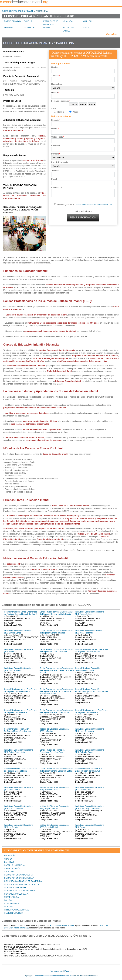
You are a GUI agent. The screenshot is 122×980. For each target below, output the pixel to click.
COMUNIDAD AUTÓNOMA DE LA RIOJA (22, 884)
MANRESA (9, 28)
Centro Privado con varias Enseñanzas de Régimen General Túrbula (92, 651)
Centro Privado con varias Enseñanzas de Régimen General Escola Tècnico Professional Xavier (56, 691)
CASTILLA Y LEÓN (12, 868)
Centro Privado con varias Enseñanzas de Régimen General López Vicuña (56, 711)
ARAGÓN (8, 859)
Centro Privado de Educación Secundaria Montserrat (88, 669)
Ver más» (112, 34)
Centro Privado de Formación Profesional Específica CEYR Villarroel (91, 690)
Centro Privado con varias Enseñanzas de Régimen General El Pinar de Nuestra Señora (57, 670)
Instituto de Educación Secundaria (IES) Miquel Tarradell (54, 807)
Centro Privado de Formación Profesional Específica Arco (52, 751)
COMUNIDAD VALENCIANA (16, 894)
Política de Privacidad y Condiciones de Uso (93, 205)
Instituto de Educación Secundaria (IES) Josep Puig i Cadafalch (90, 807)
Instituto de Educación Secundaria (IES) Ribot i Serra (19, 789)
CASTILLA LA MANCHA (14, 865)
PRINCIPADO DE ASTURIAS (17, 910)
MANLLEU (87, 21)
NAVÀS (86, 28)
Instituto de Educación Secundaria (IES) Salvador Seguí (90, 751)
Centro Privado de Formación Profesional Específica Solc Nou (18, 730)
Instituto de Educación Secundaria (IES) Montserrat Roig (54, 789)
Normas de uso (56, 971)
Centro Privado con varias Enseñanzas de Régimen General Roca (21, 770)
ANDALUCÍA (10, 856)
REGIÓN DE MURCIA (14, 913)
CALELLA (28, 21)
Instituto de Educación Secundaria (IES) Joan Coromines (19, 807)
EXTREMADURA (11, 897)
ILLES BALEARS (11, 903)
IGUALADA (68, 21)
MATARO (47, 28)
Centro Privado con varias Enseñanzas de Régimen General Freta (21, 711)
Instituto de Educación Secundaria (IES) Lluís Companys (90, 730)
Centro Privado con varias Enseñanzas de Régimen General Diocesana (56, 651)
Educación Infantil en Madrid (62, 926)
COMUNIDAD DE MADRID (16, 888)
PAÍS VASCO (10, 907)
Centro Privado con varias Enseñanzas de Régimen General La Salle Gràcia (56, 613)
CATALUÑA (9, 872)
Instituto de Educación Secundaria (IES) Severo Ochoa (19, 632)
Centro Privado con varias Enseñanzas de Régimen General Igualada (56, 632)
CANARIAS (9, 862)
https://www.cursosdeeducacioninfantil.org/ (53, 976)
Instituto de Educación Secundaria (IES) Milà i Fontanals (90, 632)
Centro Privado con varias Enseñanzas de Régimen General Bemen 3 (21, 690)
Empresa (68, 971)
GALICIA (8, 900)
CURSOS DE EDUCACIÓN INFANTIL (18, 11)
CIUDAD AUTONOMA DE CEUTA (18, 875)
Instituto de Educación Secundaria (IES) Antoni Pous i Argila (19, 751)
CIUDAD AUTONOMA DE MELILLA (19, 878)
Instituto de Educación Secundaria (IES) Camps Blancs (19, 669)
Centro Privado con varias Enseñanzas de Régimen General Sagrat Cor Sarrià (21, 613)
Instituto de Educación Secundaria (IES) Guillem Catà (90, 789)
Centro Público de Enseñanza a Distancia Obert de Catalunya (89, 770)
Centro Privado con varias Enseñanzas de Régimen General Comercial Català (56, 770)
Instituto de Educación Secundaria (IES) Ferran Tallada (90, 613)
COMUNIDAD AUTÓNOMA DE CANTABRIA (23, 881)
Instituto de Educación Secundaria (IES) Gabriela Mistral (54, 826)
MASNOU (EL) (30, 28)
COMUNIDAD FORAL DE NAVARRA (20, 891)
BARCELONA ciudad (13, 21)
